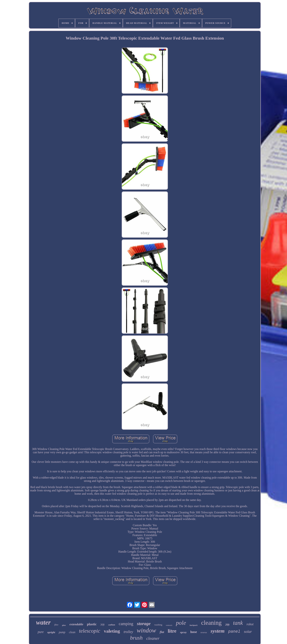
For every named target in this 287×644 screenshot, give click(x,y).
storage (144, 624)
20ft (227, 625)
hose (194, 632)
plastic (92, 624)
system (217, 631)
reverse (204, 632)
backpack (194, 625)
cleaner (153, 638)
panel (234, 632)
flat (162, 632)
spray (183, 632)
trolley (128, 632)
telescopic (90, 631)
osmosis (169, 625)
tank (238, 623)
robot (250, 624)
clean (72, 632)
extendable (76, 624)
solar (248, 632)
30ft (102, 625)
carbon (112, 625)
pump (62, 632)
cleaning (211, 623)
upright (51, 632)
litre (172, 631)
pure (41, 632)
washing (158, 625)
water (43, 622)
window (146, 630)
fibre (56, 625)
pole (181, 623)
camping (126, 624)
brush (136, 638)
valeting (112, 631)
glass (64, 625)
